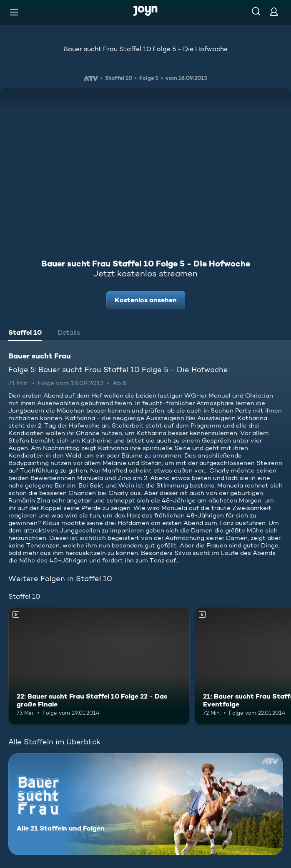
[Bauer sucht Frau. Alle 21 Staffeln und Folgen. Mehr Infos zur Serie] (145, 804)
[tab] (25, 333)
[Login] (274, 11)
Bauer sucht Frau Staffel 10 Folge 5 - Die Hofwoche (145, 49)
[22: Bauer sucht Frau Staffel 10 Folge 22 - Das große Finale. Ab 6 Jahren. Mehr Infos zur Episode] (99, 666)
